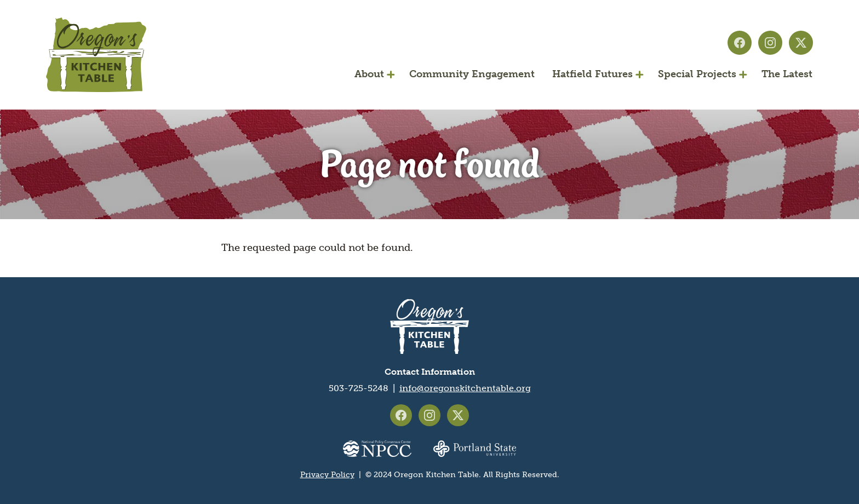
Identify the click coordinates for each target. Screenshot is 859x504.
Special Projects (697, 74)
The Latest (787, 74)
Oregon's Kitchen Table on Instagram (770, 43)
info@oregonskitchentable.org (465, 388)
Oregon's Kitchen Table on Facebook (740, 43)
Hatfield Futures (592, 74)
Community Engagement (472, 74)
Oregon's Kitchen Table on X (801, 43)
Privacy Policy (327, 475)
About (369, 74)
